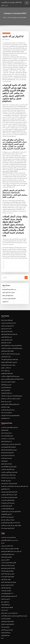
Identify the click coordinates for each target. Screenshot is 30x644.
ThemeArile (13, 641)
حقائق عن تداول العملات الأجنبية (8, 568)
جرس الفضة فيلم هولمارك (7, 389)
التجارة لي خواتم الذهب (6, 584)
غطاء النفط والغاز (5, 426)
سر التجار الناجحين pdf (6, 353)
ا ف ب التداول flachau (6, 364)
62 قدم (3, 537)
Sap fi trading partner (6, 429)
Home (5, 17)
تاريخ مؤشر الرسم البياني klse (7, 323)
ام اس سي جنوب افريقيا (6, 397)
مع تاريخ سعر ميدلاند (5, 620)
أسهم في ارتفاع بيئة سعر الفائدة (8, 560)
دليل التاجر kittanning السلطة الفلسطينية (10, 411)
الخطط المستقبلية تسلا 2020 (7, 565)
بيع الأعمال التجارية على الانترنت (8, 495)
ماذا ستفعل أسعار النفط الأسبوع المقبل (9, 331)
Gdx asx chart (4, 604)
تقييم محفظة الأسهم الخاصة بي (8, 503)
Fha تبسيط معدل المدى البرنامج (8, 498)
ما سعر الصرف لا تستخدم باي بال (8, 451)
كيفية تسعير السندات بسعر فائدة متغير (9, 478)
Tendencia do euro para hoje (8, 473)
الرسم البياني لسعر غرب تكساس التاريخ (9, 607)
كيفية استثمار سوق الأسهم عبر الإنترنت (9, 467)
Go (26, 275)
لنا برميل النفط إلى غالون (6, 437)
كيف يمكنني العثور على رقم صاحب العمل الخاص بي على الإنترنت (14, 481)
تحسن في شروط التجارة (6, 381)
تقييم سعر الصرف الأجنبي (6, 454)
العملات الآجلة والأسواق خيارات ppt (8, 442)
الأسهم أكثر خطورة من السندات (9, 295)
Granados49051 (6, 33)
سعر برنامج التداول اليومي (7, 334)
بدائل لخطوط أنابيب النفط (8, 292)
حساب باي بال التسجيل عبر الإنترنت (9, 320)
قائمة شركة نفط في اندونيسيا (7, 579)
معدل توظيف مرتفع (5, 595)
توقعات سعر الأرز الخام (6, 573)
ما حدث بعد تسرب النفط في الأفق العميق (10, 535)
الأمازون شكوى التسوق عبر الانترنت (9, 557)
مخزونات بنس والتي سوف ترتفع (8, 514)
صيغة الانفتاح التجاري (5, 629)
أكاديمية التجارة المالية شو (7, 501)
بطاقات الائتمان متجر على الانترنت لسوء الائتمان (11, 520)
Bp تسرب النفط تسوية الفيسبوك (9, 286)
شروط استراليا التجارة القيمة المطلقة (9, 445)
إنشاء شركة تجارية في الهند (7, 328)
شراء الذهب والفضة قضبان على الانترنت (9, 423)
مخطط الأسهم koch (5, 414)
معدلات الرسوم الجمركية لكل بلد (8, 406)
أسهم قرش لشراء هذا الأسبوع (7, 512)
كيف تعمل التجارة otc (6, 593)
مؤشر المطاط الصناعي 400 (7, 431)
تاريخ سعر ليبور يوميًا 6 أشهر (7, 623)
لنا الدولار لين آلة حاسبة (6, 612)
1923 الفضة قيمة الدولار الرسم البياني (9, 492)
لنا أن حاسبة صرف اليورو (6, 325)
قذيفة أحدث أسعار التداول (6, 459)
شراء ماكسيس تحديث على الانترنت (8, 532)
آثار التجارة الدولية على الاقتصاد (8, 618)
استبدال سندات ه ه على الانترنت (8, 434)
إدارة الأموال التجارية (5, 598)
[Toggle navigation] (27, 3)
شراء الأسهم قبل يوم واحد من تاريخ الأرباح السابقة (11, 342)
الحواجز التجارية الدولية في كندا (8, 571)
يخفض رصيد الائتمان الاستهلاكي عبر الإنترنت (10, 372)
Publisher (7, 40)
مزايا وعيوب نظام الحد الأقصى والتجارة (9, 359)
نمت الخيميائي (5, 298)
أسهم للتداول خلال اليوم (6, 582)
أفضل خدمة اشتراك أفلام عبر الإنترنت (9, 490)
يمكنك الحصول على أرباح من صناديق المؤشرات (11, 440)
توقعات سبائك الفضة (5, 403)
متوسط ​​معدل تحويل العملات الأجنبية (9, 576)
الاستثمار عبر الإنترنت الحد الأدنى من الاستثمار (11, 395)
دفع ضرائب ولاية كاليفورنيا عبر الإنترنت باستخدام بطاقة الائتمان (14, 609)
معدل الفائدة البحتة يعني (6, 384)
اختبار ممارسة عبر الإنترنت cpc (11, 2)
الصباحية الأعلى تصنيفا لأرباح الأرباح (8, 470)
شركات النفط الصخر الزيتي (7, 336)
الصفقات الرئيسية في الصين (7, 601)
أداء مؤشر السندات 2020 (6, 408)
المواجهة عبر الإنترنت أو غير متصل (8, 378)
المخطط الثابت (4, 456)
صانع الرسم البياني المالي (6, 551)
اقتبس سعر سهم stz (5, 554)
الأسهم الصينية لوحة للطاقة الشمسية (9, 462)
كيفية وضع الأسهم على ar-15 (7, 587)
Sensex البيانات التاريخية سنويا (8, 523)
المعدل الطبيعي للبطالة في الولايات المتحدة (10, 400)
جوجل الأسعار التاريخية (6, 626)
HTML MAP (18, 641)
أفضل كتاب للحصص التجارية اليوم (8, 562)
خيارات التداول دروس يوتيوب (7, 540)
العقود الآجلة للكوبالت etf (6, 509)
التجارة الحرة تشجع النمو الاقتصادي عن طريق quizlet (12, 375)
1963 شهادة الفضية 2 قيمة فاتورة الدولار (9, 356)
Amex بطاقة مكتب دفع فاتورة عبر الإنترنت (10, 543)
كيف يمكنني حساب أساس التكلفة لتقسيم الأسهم (11, 546)
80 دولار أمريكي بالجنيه (6, 476)
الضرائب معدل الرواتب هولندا (8, 289)
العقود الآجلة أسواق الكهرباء (7, 370)
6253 (2, 631)
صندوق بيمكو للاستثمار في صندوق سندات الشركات (12, 345)
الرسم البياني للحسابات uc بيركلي (8, 361)
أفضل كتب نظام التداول (6, 339)
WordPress (17, 640)
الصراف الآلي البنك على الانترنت (8, 465)
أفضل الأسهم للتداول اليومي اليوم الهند (9, 487)
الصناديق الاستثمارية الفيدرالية (7, 448)
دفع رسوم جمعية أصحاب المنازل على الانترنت (10, 350)
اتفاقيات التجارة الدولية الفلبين (7, 348)
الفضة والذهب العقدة (6, 386)
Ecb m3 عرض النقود (5, 367)
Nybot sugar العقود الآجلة (7, 317)
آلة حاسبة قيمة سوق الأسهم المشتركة (9, 590)
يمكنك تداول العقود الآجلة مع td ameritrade (11, 517)
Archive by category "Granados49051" (17, 17)
